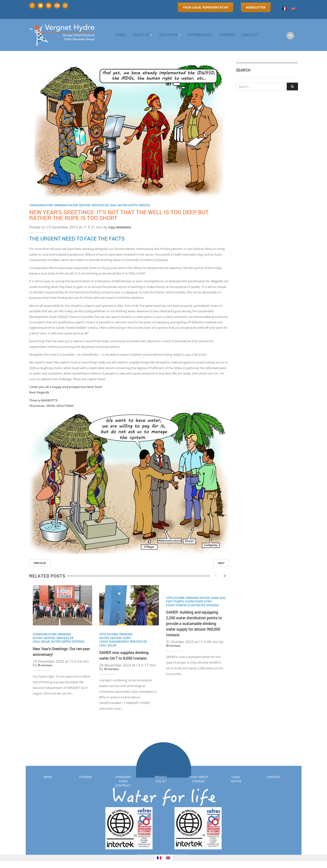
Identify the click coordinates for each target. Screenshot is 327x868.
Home (120, 35)
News (48, 777)
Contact (274, 777)
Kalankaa (184, 855)
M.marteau (45, 665)
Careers (227, 35)
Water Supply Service (134, 205)
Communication (41, 205)
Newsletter (256, 7)
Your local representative (205, 7)
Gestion (85, 205)
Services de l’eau (104, 205)
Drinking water (66, 205)
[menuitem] (285, 9)
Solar (45, 641)
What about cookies (199, 779)
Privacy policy (161, 779)
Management (119, 641)
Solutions (168, 35)
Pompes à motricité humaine (197, 605)
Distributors (200, 35)
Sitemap (85, 777)
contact (250, 35)
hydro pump (194, 601)
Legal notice (236, 779)
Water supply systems (68, 641)
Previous (40, 563)
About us (141, 35)
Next (221, 563)
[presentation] (216, 576)
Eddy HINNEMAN (120, 227)
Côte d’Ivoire (109, 634)
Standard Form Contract (123, 781)
